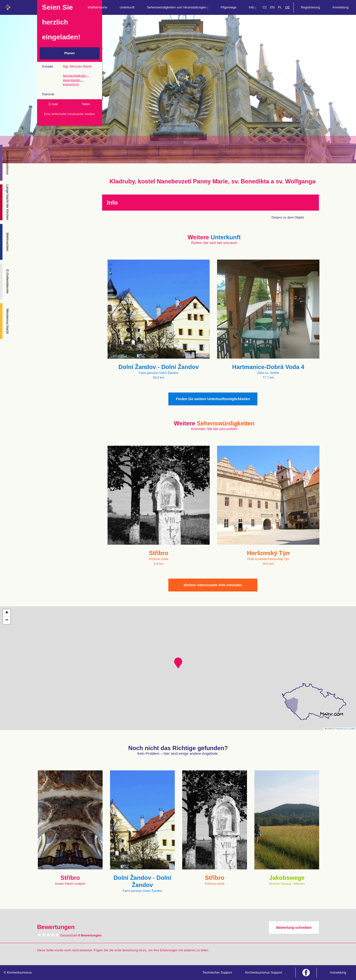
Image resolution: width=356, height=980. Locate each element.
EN (272, 7)
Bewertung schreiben (294, 928)
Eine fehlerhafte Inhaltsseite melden (70, 114)
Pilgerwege (228, 7)
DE (288, 7)
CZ (265, 7)
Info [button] (253, 8)
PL (280, 7)
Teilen (86, 104)
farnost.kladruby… (76, 76)
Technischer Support (217, 972)
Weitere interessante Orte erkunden (213, 585)
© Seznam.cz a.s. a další (345, 729)
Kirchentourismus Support (264, 972)
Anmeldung (340, 7)
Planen (70, 53)
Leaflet (329, 729)
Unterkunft (127, 7)
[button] (178, 663)
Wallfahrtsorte (97, 7)
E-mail (53, 104)
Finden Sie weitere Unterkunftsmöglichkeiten (213, 399)
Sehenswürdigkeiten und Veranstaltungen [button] (178, 8)
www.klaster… (73, 80)
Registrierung (310, 7)
